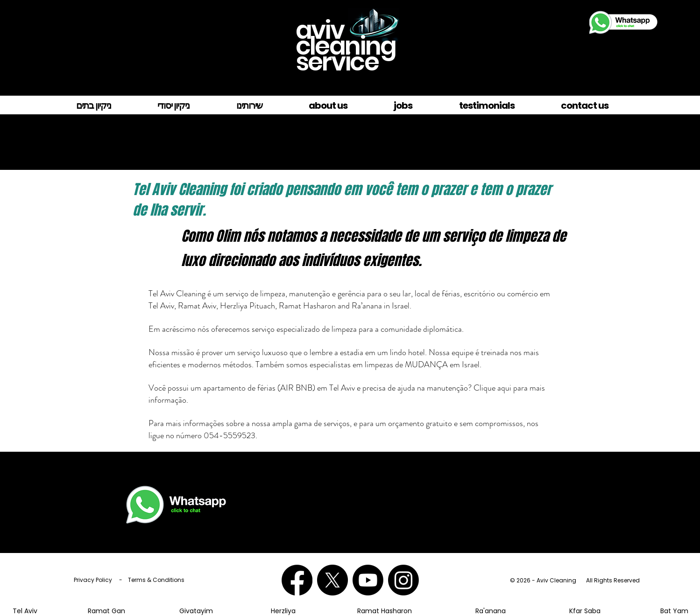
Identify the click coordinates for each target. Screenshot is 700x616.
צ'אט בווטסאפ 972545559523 (548, 477)
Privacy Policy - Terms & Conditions (129, 580)
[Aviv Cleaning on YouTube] (368, 580)
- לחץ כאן (503, 477)
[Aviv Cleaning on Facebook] (297, 580)
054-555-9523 (548, 487)
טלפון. (570, 487)
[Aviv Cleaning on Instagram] (403, 580)
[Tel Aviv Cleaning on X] (332, 580)
